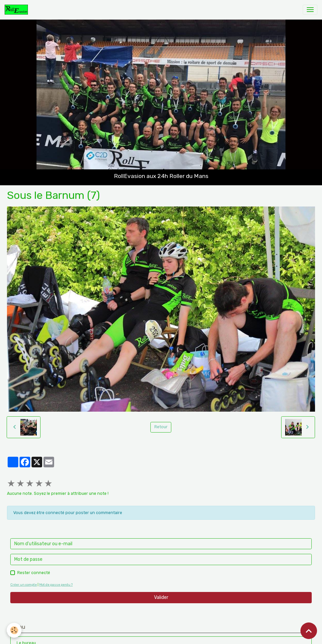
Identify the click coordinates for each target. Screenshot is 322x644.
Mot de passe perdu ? (56, 585)
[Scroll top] (309, 631)
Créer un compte (24, 585)
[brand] (17, 10)
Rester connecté (34, 573)
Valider (161, 597)
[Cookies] (14, 630)
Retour (161, 427)
